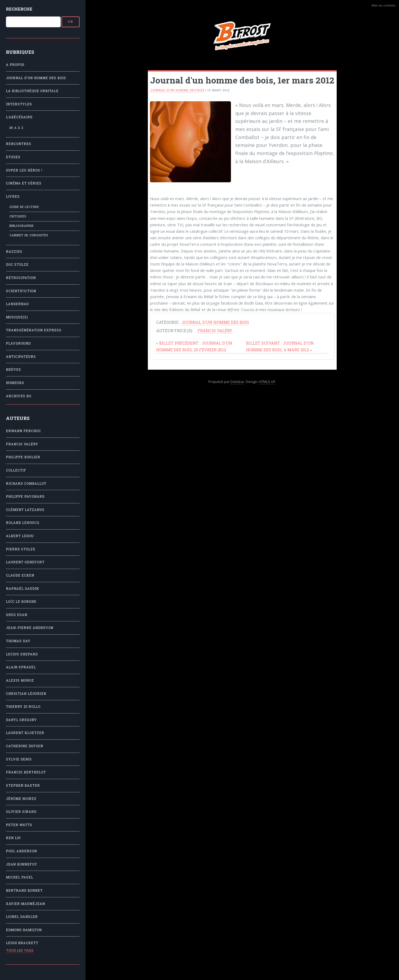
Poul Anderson (21, 851)
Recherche (19, 9)
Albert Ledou (20, 536)
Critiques (18, 216)
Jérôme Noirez (21, 799)
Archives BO (19, 396)
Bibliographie (22, 226)
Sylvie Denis (19, 759)
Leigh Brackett (22, 943)
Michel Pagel (20, 877)
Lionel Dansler (22, 917)
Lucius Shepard (22, 654)
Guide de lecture (24, 207)
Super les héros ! (24, 170)
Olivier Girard (21, 812)
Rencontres (19, 144)
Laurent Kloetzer (25, 733)
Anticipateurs (21, 357)
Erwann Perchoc (23, 431)
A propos (15, 65)
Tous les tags (20, 950)
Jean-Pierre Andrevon (30, 628)
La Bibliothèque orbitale (32, 91)
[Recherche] (33, 22)
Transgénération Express (34, 330)
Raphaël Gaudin (22, 589)
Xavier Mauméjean (25, 904)
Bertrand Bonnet (24, 890)
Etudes (13, 157)
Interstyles (19, 104)
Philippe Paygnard (25, 496)
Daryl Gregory (21, 720)
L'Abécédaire (19, 117)
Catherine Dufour (25, 746)
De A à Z (16, 128)
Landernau (17, 304)
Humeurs (15, 383)
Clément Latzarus (25, 510)
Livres (13, 196)
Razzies (14, 252)
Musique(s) (17, 317)
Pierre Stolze (21, 549)
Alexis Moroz (20, 680)
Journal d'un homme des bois (36, 78)
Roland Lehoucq (23, 523)
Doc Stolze (17, 265)
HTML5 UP (267, 382)
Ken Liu (13, 838)
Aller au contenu (383, 5)
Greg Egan (17, 615)
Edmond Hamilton (24, 930)
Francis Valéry (22, 444)
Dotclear (237, 382)
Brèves (13, 370)
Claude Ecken (20, 575)
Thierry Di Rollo (23, 707)
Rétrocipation (21, 278)
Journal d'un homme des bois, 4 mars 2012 (280, 346)
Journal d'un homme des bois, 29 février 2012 (194, 346)
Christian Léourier (26, 694)
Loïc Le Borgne (21, 602)
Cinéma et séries (24, 183)
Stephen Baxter (23, 785)
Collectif (16, 470)
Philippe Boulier (23, 457)
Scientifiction (21, 291)
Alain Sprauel (21, 667)
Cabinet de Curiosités (29, 235)
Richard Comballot (26, 484)
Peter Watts (19, 825)
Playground (18, 343)
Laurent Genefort (25, 562)
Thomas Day (18, 641)
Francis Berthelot (26, 772)
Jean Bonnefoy (22, 864)
